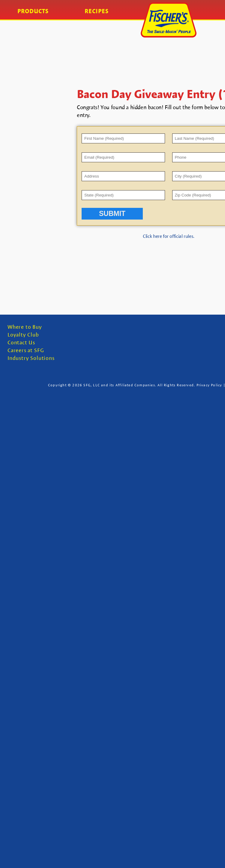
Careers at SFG (26, 350)
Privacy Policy (209, 385)
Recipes (97, 11)
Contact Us (21, 343)
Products (33, 11)
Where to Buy (25, 327)
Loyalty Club (23, 335)
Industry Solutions (31, 358)
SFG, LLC (92, 385)
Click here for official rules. (169, 236)
